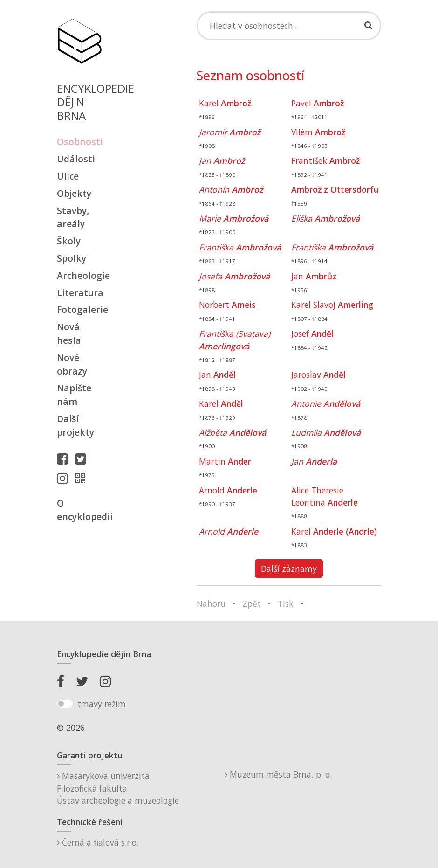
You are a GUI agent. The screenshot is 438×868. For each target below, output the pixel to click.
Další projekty (75, 425)
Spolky (72, 258)
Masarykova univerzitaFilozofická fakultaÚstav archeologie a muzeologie (118, 788)
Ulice (68, 176)
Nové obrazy (72, 364)
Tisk (286, 604)
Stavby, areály (73, 217)
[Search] (289, 26)
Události (76, 159)
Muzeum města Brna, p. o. (278, 774)
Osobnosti (79, 142)
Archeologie (79, 275)
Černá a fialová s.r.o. (98, 842)
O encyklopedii (79, 510)
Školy (69, 241)
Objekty (74, 193)
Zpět (252, 604)
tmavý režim (102, 704)
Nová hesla (69, 333)
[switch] (65, 704)
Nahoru (211, 604)
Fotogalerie (79, 309)
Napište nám (74, 395)
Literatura (79, 293)
